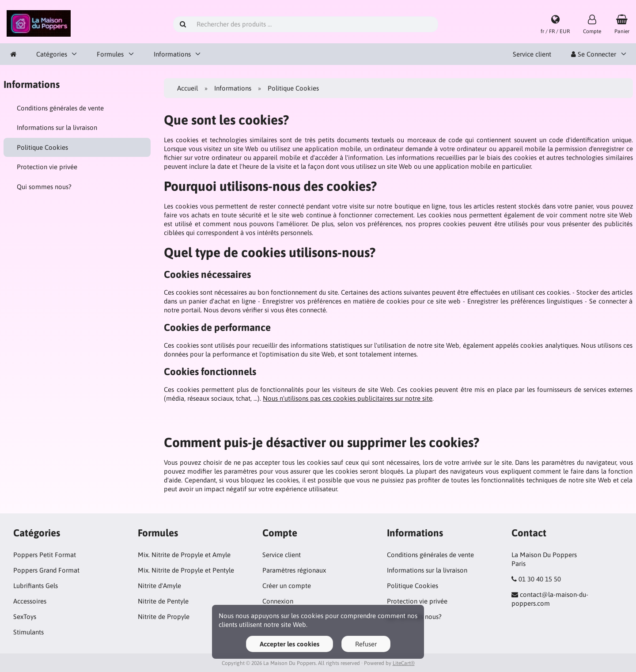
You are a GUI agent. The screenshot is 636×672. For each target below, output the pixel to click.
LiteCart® (404, 663)
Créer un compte (287, 586)
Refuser (366, 644)
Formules (110, 54)
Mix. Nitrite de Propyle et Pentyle (186, 570)
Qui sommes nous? (44, 187)
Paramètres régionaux (294, 570)
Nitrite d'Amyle (159, 586)
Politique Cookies (42, 147)
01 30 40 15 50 (540, 579)
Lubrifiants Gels (36, 586)
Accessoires (30, 601)
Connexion (278, 601)
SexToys (25, 617)
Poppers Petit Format (45, 555)
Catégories (52, 54)
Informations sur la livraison (57, 127)
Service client (532, 54)
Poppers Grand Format (46, 570)
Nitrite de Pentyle (163, 601)
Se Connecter (594, 54)
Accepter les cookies (290, 644)
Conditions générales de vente (60, 108)
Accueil (187, 88)
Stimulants (28, 632)
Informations (172, 54)
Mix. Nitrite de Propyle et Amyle (184, 555)
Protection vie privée (47, 167)
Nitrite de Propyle (164, 617)
